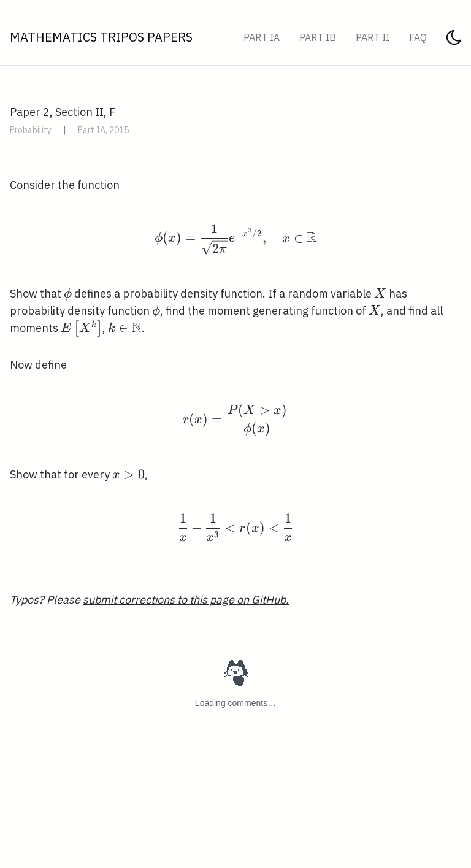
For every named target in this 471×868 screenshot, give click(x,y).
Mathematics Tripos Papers (101, 37)
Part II (373, 37)
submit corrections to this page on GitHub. (186, 600)
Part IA (262, 37)
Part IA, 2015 (103, 130)
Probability (31, 130)
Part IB (318, 37)
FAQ (418, 37)
